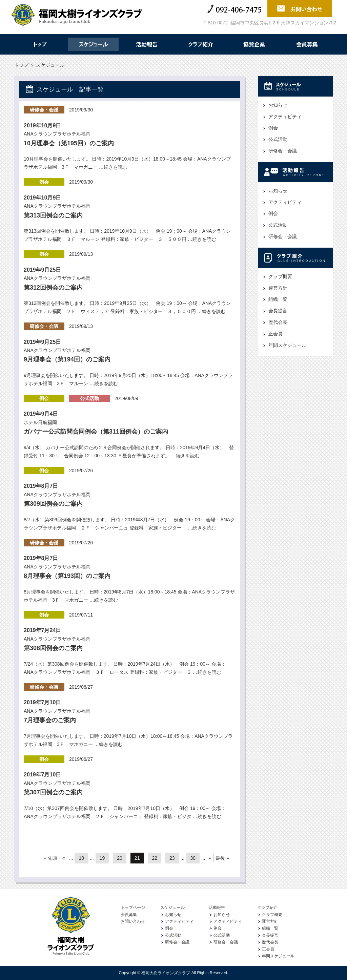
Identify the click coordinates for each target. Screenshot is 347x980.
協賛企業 (254, 44)
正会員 (275, 334)
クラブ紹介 (200, 44)
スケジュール (93, 44)
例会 (44, 182)
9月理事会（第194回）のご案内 (67, 359)
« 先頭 (50, 858)
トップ (40, 44)
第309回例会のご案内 (53, 504)
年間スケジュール (287, 345)
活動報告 (147, 44)
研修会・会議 (44, 110)
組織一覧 (278, 299)
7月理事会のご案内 (50, 720)
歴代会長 (278, 322)
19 (102, 858)
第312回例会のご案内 (53, 288)
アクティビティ (285, 117)
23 (172, 858)
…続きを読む (113, 167)
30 (193, 858)
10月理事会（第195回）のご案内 (69, 143)
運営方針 (278, 288)
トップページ (133, 908)
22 (155, 858)
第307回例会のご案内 (53, 792)
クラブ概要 (280, 276)
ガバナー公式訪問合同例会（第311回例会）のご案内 (96, 432)
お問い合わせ (133, 921)
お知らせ (278, 105)
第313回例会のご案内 (53, 215)
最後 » (222, 858)
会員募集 (307, 44)
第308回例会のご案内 (53, 648)
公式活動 (89, 398)
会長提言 (278, 311)
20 (120, 858)
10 (81, 858)
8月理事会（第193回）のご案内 (67, 576)
